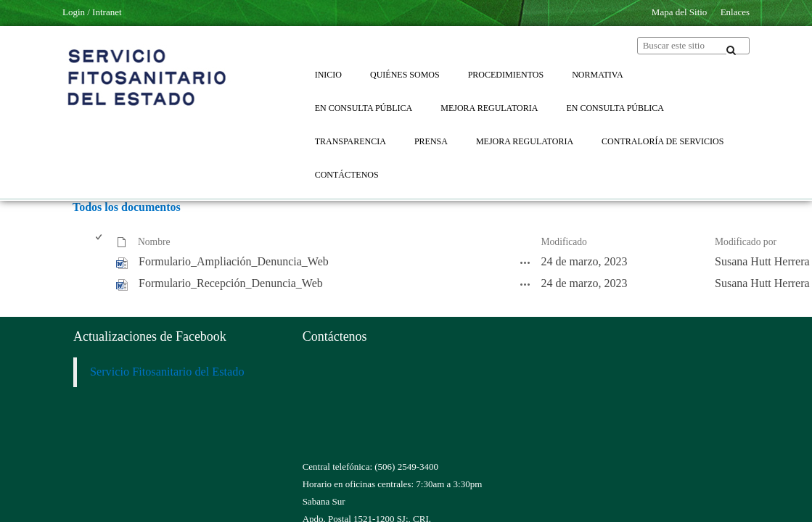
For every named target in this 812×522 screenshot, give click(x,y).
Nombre (154, 242)
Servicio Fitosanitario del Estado (167, 372)
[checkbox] (100, 243)
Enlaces (735, 12)
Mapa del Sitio (680, 12)
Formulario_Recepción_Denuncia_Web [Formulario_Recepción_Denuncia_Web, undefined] (231, 283)
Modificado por (746, 242)
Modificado (563, 242)
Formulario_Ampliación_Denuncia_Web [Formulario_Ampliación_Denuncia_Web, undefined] (234, 261)
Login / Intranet (92, 12)
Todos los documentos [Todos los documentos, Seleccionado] (127, 207)
